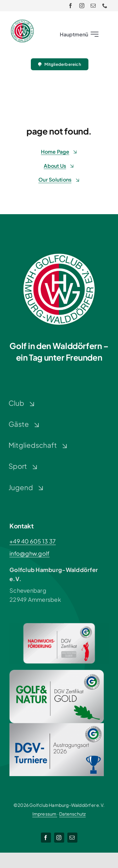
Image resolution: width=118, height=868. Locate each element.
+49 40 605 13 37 (33, 541)
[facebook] (70, 6)
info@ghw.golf (30, 553)
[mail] (93, 6)
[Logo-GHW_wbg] (22, 22)
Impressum (45, 814)
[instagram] (82, 6)
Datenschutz (72, 814)
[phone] (105, 6)
